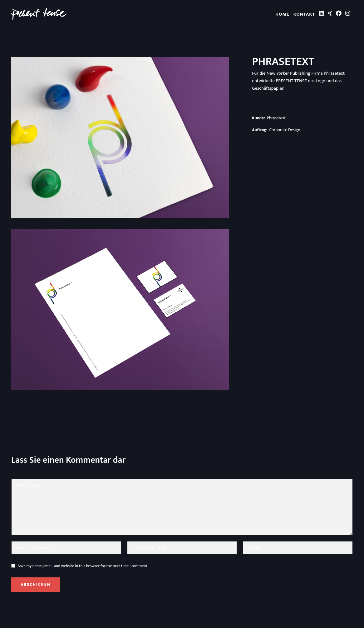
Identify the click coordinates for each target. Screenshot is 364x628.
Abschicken (36, 585)
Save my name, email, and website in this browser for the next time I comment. (83, 566)
